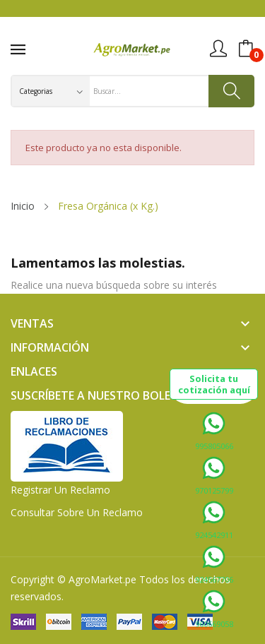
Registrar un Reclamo (60, 490)
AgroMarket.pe (102, 579)
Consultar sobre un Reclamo (77, 512)
